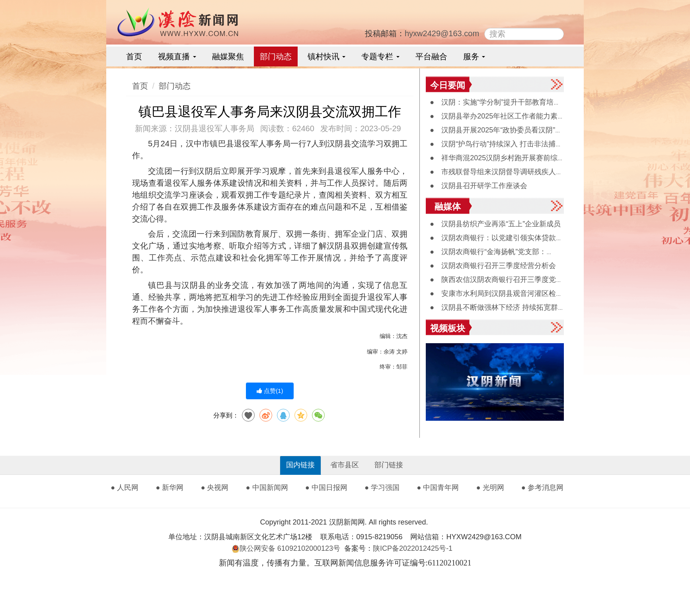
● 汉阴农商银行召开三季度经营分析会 (493, 266)
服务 (474, 56)
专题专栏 (380, 56)
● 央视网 (215, 488)
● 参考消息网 (542, 488)
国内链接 (300, 465)
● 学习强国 (382, 488)
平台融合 (431, 56)
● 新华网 (170, 488)
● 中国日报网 (326, 488)
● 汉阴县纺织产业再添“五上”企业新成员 (495, 224)
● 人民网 (125, 488)
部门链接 (389, 465)
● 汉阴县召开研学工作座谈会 (479, 186)
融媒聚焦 (228, 56)
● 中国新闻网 (267, 488)
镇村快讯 (327, 56)
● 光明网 (490, 488)
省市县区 (345, 465)
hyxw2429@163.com (442, 33)
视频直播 (177, 56)
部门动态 (276, 56)
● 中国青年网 (438, 488)
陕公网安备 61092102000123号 (286, 548)
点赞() (270, 391)
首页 (134, 56)
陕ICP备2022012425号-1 (416, 548)
